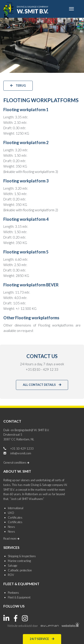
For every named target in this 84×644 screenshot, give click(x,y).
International (16, 508)
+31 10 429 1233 (22, 448)
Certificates (15, 517)
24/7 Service (42, 639)
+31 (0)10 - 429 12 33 (42, 369)
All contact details (42, 384)
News (11, 527)
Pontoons (13, 593)
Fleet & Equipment (19, 597)
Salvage (13, 566)
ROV (11, 575)
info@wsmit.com (21, 453)
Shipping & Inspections (22, 556)
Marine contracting (19, 561)
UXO (11, 513)
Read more (11, 538)
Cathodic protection (20, 570)
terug (18, 85)
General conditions (16, 462)
